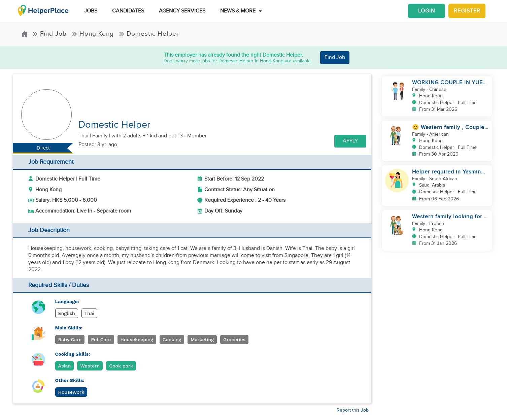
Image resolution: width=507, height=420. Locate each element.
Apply (350, 141)
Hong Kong (93, 34)
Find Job (49, 34)
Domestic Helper (149, 34)
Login (427, 11)
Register (467, 11)
